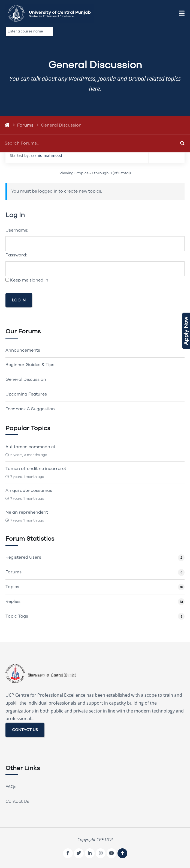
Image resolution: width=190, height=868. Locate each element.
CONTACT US (25, 730)
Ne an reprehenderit (27, 512)
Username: (17, 230)
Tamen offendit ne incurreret (36, 469)
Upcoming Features (26, 394)
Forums (25, 125)
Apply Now (186, 331)
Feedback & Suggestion (30, 409)
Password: (16, 255)
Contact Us (17, 801)
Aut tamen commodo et (30, 447)
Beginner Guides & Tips (30, 365)
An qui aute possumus (29, 490)
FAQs (11, 787)
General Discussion (26, 379)
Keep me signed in (29, 280)
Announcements (23, 350)
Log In (19, 300)
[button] (182, 13)
